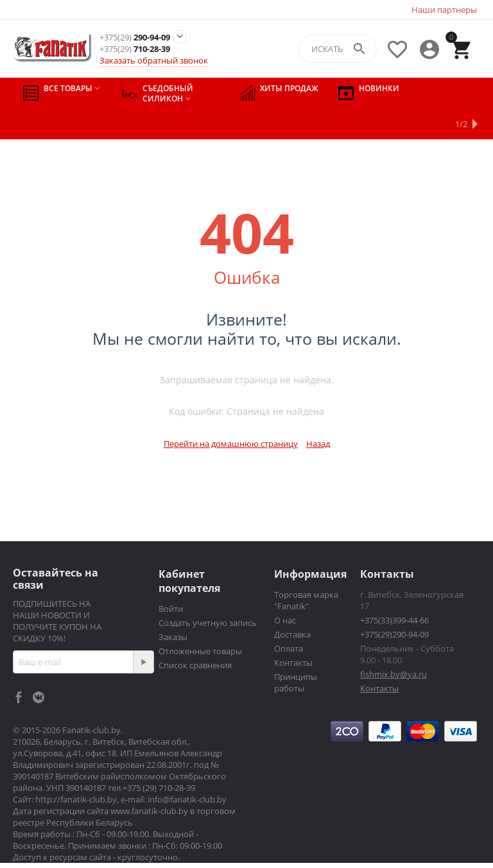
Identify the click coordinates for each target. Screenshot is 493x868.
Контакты (293, 632)
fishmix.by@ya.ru (394, 643)
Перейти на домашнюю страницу (231, 413)
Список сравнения (195, 634)
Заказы (173, 606)
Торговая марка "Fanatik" (306, 569)
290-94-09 (135, 38)
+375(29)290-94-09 (394, 603)
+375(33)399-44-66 (394, 589)
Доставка (292, 603)
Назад (318, 413)
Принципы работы (296, 652)
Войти (171, 578)
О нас (285, 589)
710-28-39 (135, 49)
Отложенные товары (200, 620)
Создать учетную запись (208, 592)
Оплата (289, 618)
